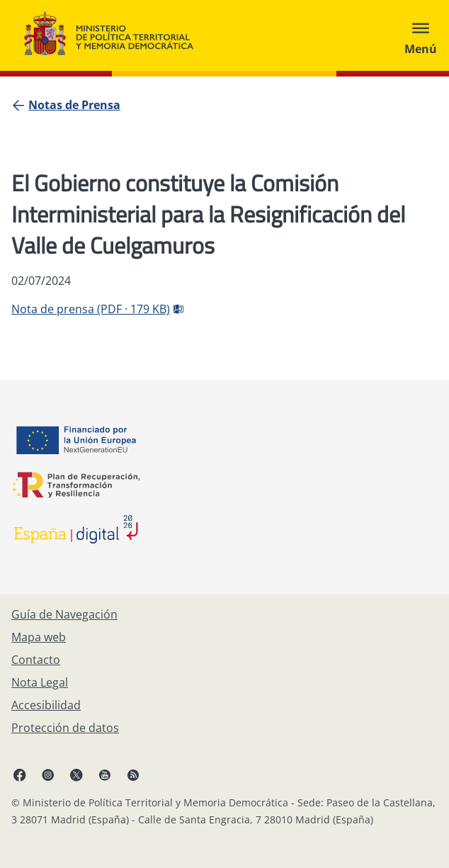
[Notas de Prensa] (74, 105)
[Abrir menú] (421, 35)
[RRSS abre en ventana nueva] (133, 774)
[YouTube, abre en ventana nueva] (105, 774)
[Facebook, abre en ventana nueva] (20, 774)
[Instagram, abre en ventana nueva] (48, 774)
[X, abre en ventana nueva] (76, 774)
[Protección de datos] (65, 728)
